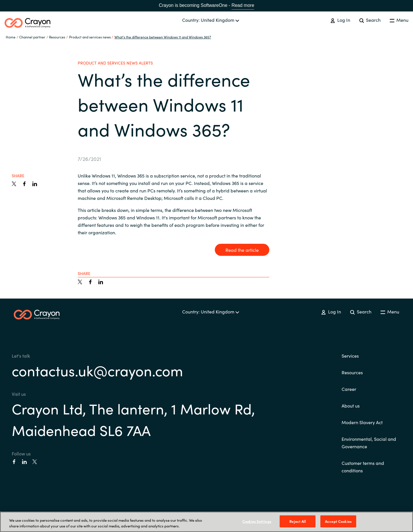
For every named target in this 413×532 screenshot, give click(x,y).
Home (11, 37)
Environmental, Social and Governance (369, 443)
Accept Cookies (338, 521)
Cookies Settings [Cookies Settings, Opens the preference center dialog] (257, 521)
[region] (206, 522)
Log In (340, 20)
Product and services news (90, 37)
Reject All (297, 521)
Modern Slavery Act (362, 422)
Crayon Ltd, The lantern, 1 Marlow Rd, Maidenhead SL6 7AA (133, 419)
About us (351, 406)
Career (349, 389)
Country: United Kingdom (211, 20)
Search (370, 20)
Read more (243, 5)
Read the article (242, 250)
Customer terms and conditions (363, 467)
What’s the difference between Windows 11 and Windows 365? (163, 37)
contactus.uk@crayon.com (97, 370)
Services (350, 356)
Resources (352, 372)
